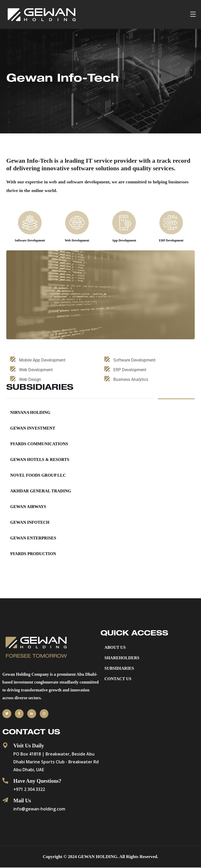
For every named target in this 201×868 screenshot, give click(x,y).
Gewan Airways (28, 507)
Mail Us (22, 801)
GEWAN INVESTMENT (33, 428)
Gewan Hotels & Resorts (40, 460)
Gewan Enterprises (33, 538)
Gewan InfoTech (30, 523)
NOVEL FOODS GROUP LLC (38, 475)
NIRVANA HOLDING (30, 413)
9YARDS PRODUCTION (33, 554)
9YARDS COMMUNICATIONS (39, 444)
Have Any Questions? (37, 781)
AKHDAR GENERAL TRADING (41, 491)
